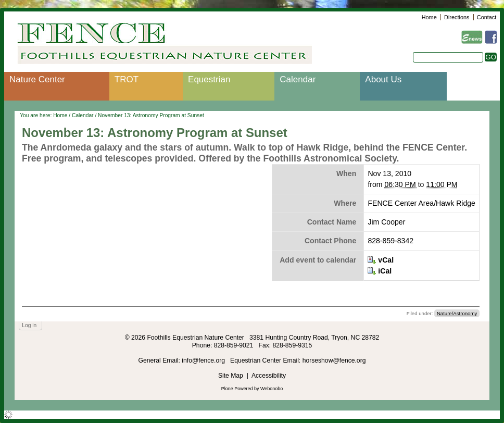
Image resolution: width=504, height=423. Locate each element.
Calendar (298, 79)
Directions (457, 17)
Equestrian (209, 79)
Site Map (231, 376)
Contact (487, 17)
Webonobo (272, 389)
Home (429, 17)
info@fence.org (204, 360)
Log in (29, 325)
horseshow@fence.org (334, 360)
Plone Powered (237, 389)
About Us (383, 79)
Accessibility (269, 376)
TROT (127, 79)
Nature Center (37, 79)
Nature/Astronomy (457, 313)
